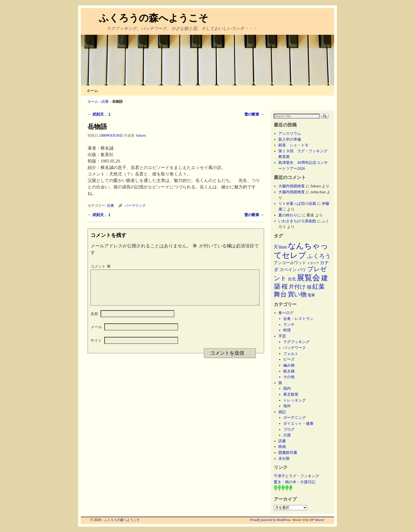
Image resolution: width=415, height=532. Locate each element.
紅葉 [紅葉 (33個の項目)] (319, 287)
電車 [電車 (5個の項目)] (311, 295)
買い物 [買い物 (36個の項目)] (297, 294)
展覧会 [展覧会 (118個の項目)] (308, 278)
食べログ (286, 313)
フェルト (291, 354)
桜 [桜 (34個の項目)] (285, 286)
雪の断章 (254, 114)
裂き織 (289, 371)
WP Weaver (317, 520)
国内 (287, 388)
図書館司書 (288, 452)
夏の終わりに (290, 215)
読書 (105, 101)
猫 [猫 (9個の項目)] (309, 287)
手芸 (282, 336)
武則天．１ (99, 114)
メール (96, 333)
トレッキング (295, 400)
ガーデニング (295, 417)
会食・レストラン (298, 319)
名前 (94, 320)
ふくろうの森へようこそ (154, 18)
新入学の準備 (290, 139)
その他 (289, 377)
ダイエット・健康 (298, 423)
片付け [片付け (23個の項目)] (297, 287)
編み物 (289, 365)
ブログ (289, 429)
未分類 (284, 458)
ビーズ (289, 359)
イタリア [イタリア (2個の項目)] (313, 263)
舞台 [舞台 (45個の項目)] (280, 294)
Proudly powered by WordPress (270, 520)
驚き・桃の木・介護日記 (295, 482)
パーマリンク (135, 205)
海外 (287, 406)
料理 (287, 330)
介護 (287, 435)
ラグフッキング (296, 342)
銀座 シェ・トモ (293, 145)
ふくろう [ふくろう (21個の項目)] (319, 256)
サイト (96, 347)
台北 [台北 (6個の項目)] (292, 279)
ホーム (92, 91)
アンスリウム (290, 133)
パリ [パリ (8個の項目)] (302, 270)
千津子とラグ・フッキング (296, 476)
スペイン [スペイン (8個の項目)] (288, 270)
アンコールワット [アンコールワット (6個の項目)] (290, 263)
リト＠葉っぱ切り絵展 (297, 203)
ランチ (289, 324)
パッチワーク (296, 348)
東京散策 (293, 394)
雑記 (282, 412)
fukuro (141, 135)
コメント (101, 266)
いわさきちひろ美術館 (297, 221)
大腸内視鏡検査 (292, 186)
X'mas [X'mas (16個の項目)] (280, 247)
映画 (282, 447)
